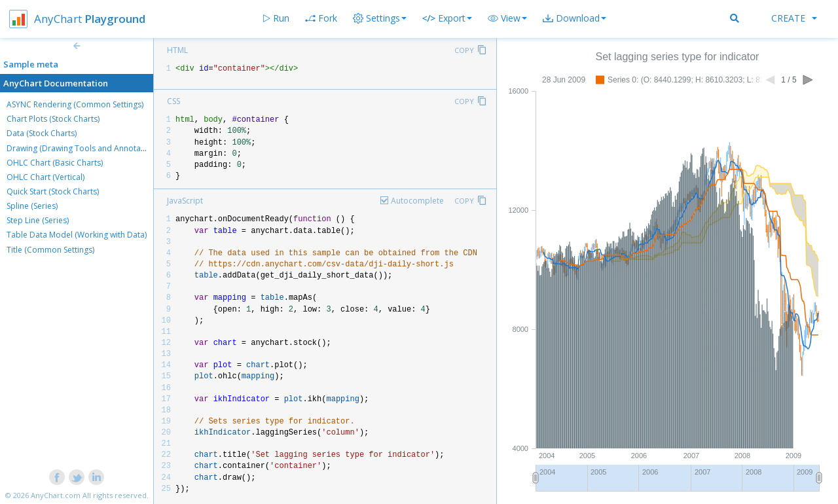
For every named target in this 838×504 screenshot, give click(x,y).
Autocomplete (417, 201)
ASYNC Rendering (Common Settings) (75, 104)
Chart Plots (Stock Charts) (53, 119)
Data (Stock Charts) (42, 133)
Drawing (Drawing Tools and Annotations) (84, 148)
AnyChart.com (56, 495)
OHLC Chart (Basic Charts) (55, 163)
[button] (507, 18)
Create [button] (794, 18)
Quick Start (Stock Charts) (53, 191)
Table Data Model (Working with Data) (77, 235)
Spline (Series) (32, 206)
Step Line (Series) (38, 220)
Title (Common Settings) (50, 250)
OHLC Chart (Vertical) (46, 177)
